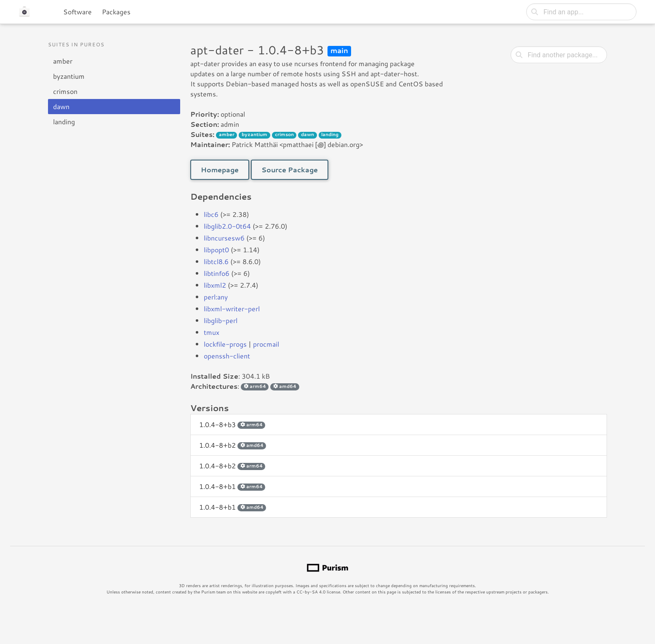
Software (77, 12)
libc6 (211, 214)
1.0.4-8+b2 (233, 445)
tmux (212, 332)
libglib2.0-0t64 (227, 226)
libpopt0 (216, 250)
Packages (116, 12)
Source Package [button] (290, 170)
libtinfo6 (217, 273)
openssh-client (227, 356)
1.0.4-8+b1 (232, 486)
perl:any (216, 297)
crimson (65, 91)
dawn (61, 106)
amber (63, 61)
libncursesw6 (224, 238)
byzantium (69, 76)
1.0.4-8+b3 (232, 424)
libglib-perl (221, 320)
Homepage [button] (220, 170)
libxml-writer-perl (232, 309)
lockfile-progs (225, 344)
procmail (266, 344)
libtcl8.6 (216, 261)
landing (64, 122)
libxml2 (215, 285)
